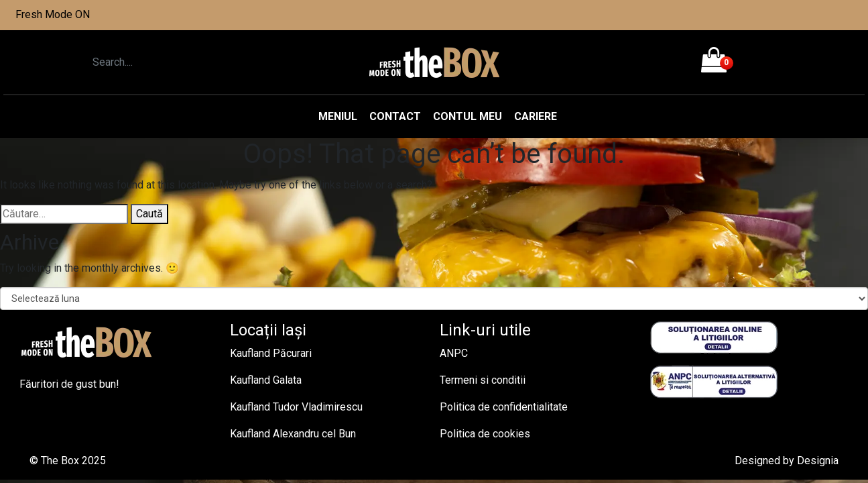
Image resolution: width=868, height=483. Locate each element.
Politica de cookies (485, 434)
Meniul (338, 116)
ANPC (454, 353)
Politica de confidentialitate (504, 407)
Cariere (536, 116)
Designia (818, 461)
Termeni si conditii (483, 380)
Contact (395, 116)
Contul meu (468, 116)
